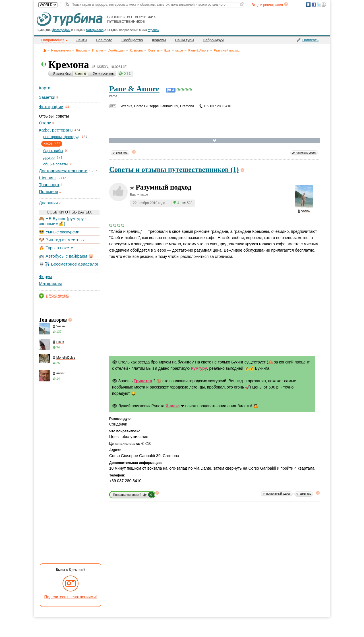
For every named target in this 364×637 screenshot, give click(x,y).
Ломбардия (116, 50)
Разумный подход (227, 50)
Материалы (50, 283)
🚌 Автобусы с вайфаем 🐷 (66, 256)
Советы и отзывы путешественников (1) (174, 169)
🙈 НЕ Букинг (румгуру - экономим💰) (63, 221)
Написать (310, 40)
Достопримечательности (63, 171)
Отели (45, 123)
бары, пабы (53, 151)
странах (153, 30)
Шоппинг (47, 178)
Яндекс (173, 406)
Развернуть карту (215, 140)
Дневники (48, 203)
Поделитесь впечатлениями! (71, 597)
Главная (44, 50)
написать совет (306, 153)
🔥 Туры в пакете (56, 248)
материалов (95, 30)
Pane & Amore (198, 50)
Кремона (136, 50)
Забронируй (213, 40)
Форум (45, 277)
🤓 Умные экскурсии (59, 232)
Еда (167, 50)
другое (49, 158)
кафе (179, 50)
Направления (61, 50)
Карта (45, 88)
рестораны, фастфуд (61, 137)
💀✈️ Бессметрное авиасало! (69, 264)
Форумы (159, 40)
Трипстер (143, 381)
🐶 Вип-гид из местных (62, 240)
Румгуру (199, 368)
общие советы (55, 164)
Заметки (47, 97)
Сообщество (132, 40)
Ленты (82, 40)
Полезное (48, 191)
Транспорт (49, 185)
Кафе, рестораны (56, 130)
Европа (82, 50)
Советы (153, 50)
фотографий (61, 30)
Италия (97, 50)
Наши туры (184, 40)
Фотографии (51, 107)
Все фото (104, 40)
